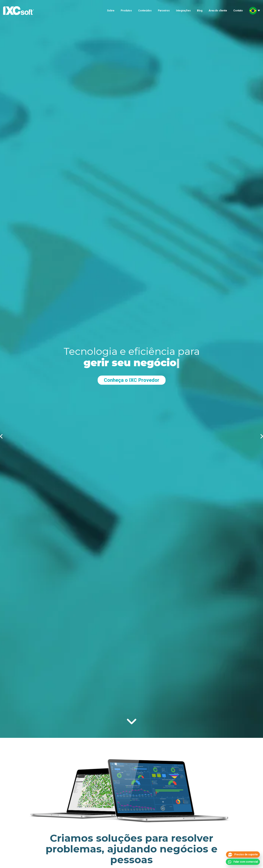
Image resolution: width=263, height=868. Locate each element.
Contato (238, 11)
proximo (262, 436)
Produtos (126, 11)
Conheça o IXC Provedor (132, 380)
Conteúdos (145, 11)
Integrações (183, 11)
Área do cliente (218, 11)
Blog (200, 11)
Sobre (111, 11)
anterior (1, 436)
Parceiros (164, 11)
